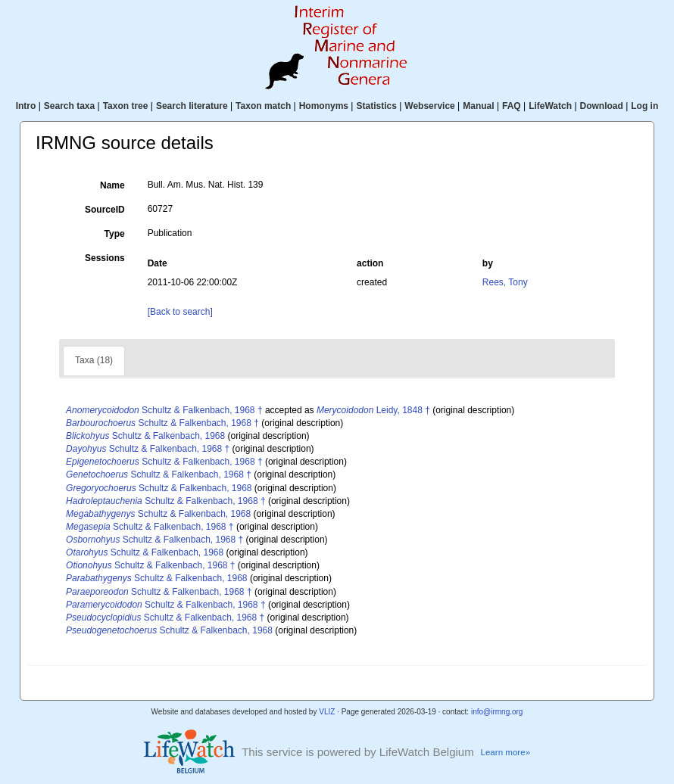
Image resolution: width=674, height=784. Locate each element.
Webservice (430, 106)
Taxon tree (126, 106)
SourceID (105, 210)
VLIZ (327, 712)
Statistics (376, 106)
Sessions (105, 258)
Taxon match (263, 106)
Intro (26, 106)
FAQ (512, 106)
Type (115, 234)
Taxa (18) (94, 360)
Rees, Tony (505, 282)
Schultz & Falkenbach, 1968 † (164, 410)
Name (112, 185)
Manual (478, 106)
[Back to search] (180, 312)
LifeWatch (550, 106)
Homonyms (324, 106)
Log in (644, 106)
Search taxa (69, 106)
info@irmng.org (497, 712)
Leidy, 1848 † (373, 410)
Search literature (192, 106)
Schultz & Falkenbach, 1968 (145, 436)
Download (602, 106)
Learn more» (505, 752)
